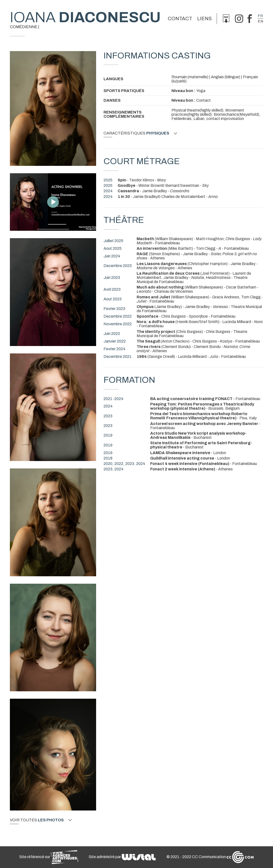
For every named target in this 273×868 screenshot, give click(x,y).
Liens (204, 19)
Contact (180, 19)
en (260, 21)
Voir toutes (41, 820)
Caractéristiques (140, 133)
